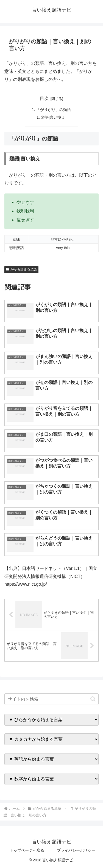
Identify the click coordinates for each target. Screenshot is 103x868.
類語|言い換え (53, 117)
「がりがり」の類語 (54, 110)
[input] (51, 699)
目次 (44, 98)
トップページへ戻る (27, 850)
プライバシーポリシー (76, 850)
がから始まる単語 (21, 269)
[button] (93, 699)
